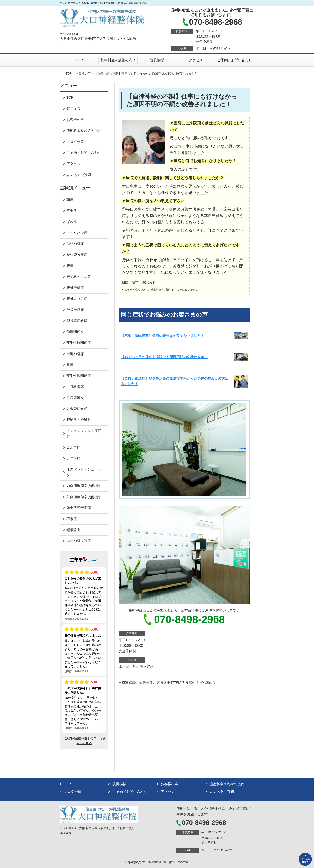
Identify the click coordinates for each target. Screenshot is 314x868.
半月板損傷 (75, 387)
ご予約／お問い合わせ (235, 60)
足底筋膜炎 (75, 398)
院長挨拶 (157, 60)
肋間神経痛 (75, 244)
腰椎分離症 (75, 288)
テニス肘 (73, 458)
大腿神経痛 (75, 354)
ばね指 (72, 222)
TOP (79, 60)
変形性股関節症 (79, 343)
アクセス (196, 60)
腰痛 (70, 266)
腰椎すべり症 (77, 299)
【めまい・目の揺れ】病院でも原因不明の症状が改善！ (164, 357)
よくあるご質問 (79, 175)
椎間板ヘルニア (79, 277)
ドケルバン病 (77, 233)
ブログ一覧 (75, 142)
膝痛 (70, 365)
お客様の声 (83, 73)
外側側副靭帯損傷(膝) (83, 497)
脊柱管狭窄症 (77, 255)
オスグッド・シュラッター (84, 472)
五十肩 (72, 211)
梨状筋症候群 (77, 321)
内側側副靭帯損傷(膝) (83, 486)
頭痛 (70, 200)
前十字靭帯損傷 (79, 508)
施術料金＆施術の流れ (118, 60)
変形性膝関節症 (79, 376)
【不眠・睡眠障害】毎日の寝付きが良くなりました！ (163, 336)
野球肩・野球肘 (79, 420)
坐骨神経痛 (75, 310)
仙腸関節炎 (75, 332)
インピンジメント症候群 (84, 434)
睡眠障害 (73, 530)
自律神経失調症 (79, 541)
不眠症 (72, 519)
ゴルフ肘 (73, 447)
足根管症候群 (77, 409)
